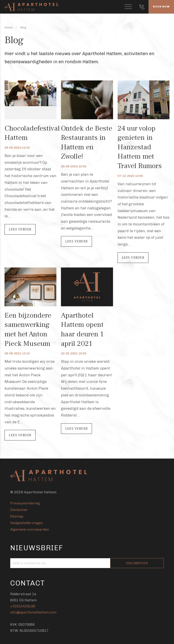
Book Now (161, 7)
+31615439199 (23, 606)
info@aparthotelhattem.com (33, 612)
